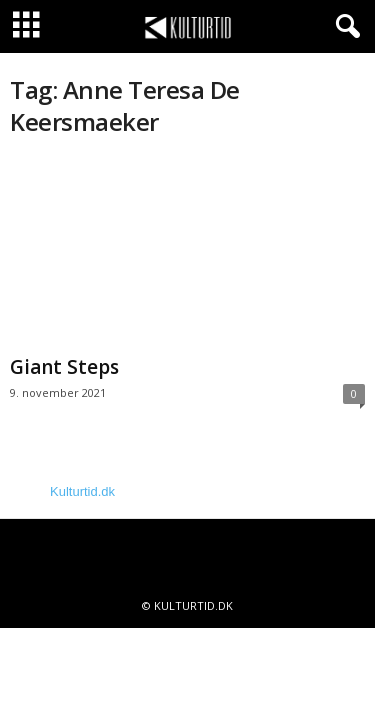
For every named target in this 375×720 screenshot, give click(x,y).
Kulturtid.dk (82, 491)
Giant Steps (64, 367)
